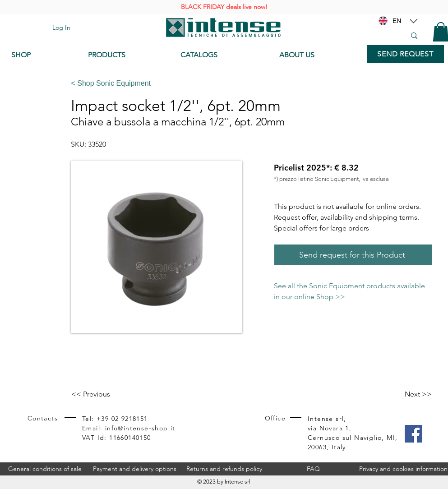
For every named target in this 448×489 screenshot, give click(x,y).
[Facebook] (413, 434)
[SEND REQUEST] (406, 54)
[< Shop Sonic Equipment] (248, 83)
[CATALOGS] (223, 55)
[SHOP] (43, 55)
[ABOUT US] (319, 55)
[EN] (397, 21)
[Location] (414, 21)
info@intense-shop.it (140, 428)
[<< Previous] (101, 394)
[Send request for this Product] (353, 255)
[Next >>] (409, 394)
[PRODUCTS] (127, 55)
